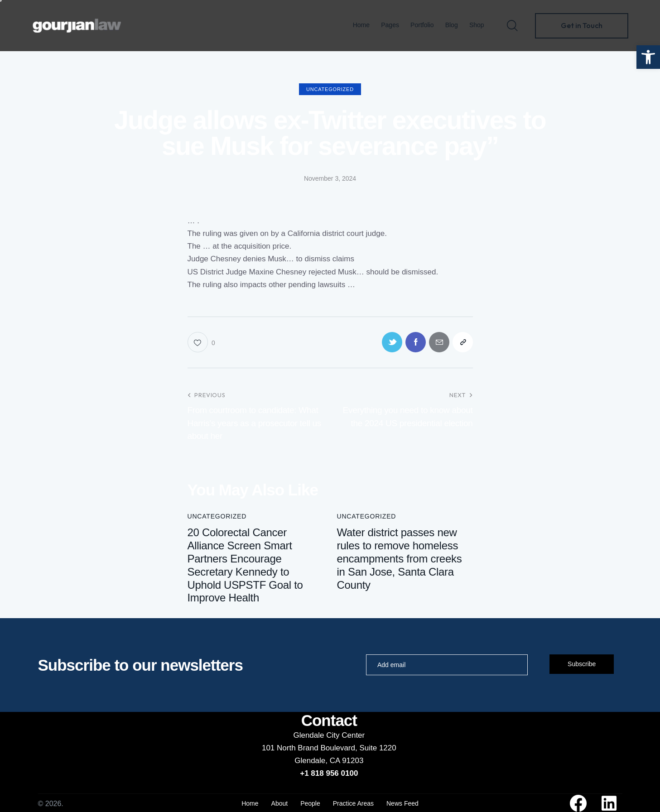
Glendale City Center (329, 735)
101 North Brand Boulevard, (311, 748)
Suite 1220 (378, 748)
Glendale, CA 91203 (329, 761)
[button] (648, 57)
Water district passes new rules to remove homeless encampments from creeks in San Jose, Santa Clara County (400, 558)
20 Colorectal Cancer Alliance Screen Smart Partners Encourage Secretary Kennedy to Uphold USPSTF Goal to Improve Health (245, 565)
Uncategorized (330, 89)
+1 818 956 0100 (329, 773)
